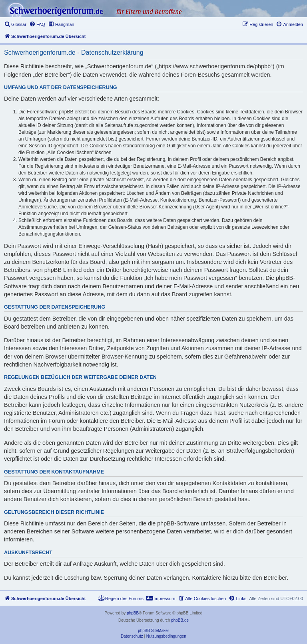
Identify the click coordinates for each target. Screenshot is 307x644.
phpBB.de (180, 620)
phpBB (133, 613)
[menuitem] (15, 24)
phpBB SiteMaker (153, 631)
